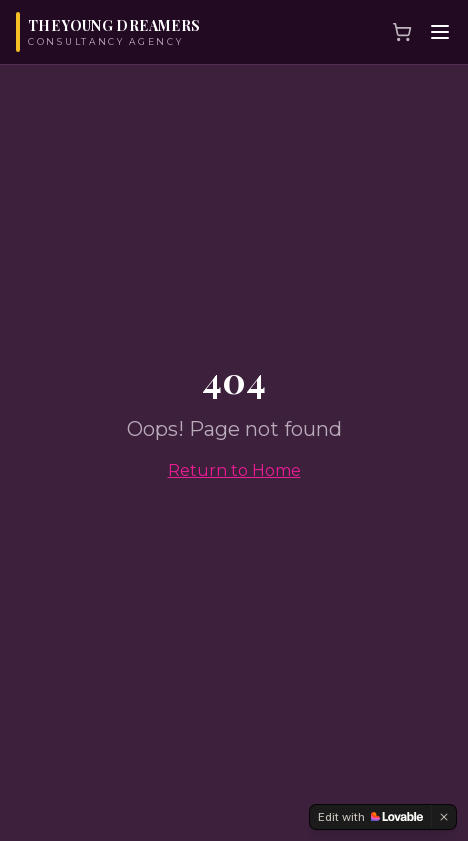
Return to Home (234, 470)
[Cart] (402, 32)
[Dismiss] (444, 817)
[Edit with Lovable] (370, 817)
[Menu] (440, 32)
